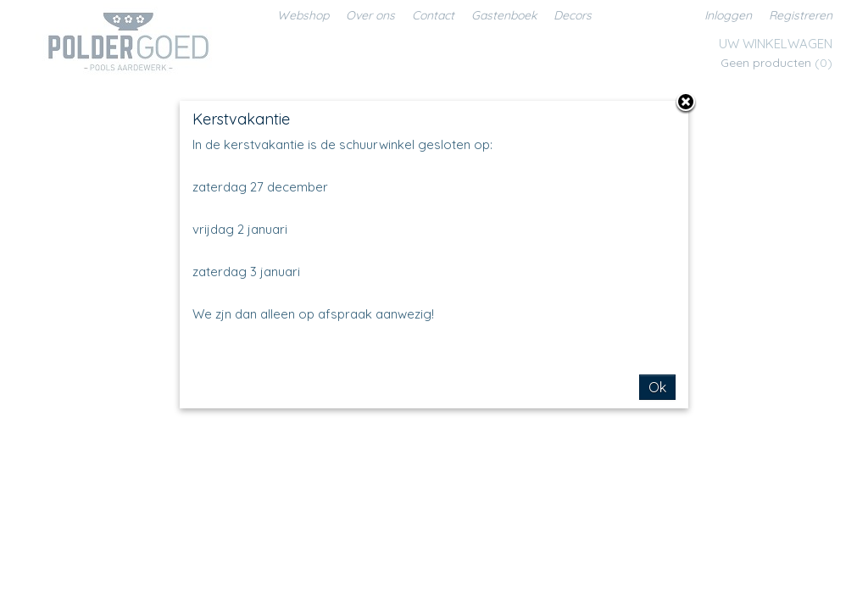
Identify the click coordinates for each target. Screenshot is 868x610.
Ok (657, 387)
